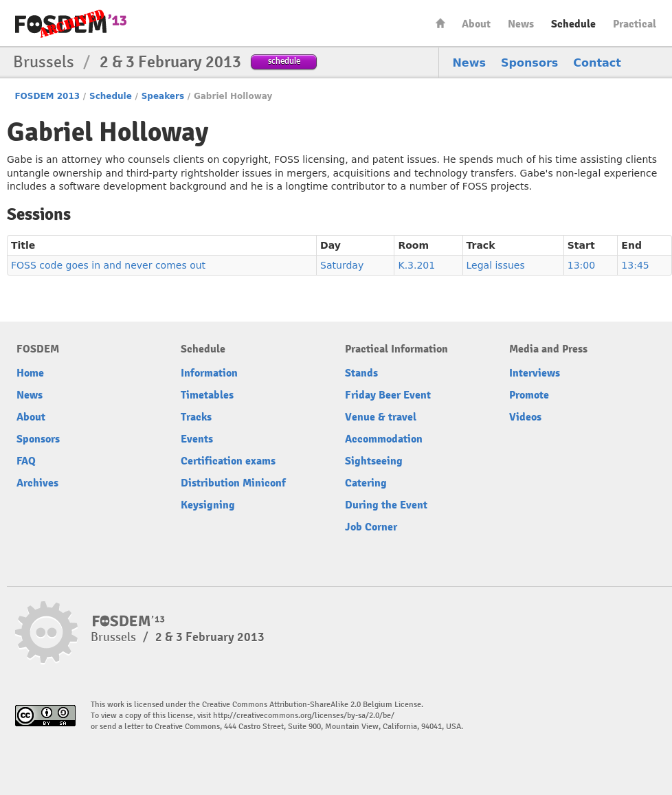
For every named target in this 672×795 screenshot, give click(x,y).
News (521, 24)
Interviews (535, 373)
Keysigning (208, 505)
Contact (597, 63)
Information (209, 373)
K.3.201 (416, 265)
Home (440, 23)
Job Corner (371, 527)
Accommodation (384, 439)
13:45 (635, 265)
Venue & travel (381, 417)
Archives (37, 483)
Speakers (163, 96)
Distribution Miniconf (233, 483)
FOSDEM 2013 (47, 96)
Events (197, 439)
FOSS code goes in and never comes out (108, 265)
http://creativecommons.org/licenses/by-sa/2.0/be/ (304, 716)
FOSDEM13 (129, 621)
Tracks (196, 417)
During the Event (386, 505)
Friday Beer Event (388, 395)
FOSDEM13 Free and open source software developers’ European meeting (71, 24)
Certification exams (228, 461)
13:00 (581, 265)
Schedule (573, 24)
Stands (361, 373)
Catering (366, 483)
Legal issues (496, 265)
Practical (635, 24)
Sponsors (529, 63)
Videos (525, 417)
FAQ (26, 461)
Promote (529, 395)
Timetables (207, 395)
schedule (284, 61)
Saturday (342, 265)
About (476, 24)
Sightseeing (374, 461)
